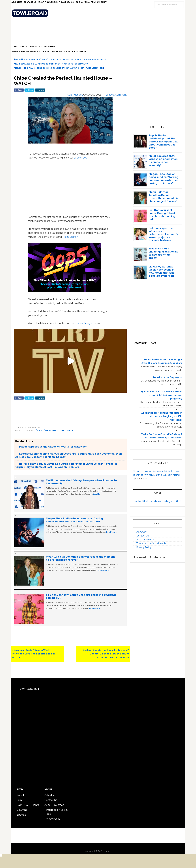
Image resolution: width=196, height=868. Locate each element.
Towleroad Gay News (99, 13)
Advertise (141, 532)
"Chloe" (40, 430)
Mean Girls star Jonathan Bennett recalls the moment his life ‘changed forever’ (163, 197)
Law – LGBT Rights (28, 805)
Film (19, 800)
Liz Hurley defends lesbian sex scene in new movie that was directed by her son (161, 271)
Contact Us (143, 536)
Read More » (98, 494)
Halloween (67, 430)
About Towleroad (146, 540)
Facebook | (156, 501)
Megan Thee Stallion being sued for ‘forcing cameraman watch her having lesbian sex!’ (59, 68)
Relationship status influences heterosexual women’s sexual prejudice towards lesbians (163, 234)
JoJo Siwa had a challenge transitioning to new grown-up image (163, 253)
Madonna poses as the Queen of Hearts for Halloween (53, 447)
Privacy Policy (144, 547)
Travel (20, 795)
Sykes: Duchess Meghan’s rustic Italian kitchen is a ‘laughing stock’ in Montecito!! (161, 416)
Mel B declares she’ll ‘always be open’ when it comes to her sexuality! (51, 64)
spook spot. (80, 158)
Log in (108, 851)
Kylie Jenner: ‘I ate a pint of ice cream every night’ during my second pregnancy (162, 395)
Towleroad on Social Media (151, 543)
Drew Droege (84, 323)
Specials (22, 815)
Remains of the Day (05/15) (167, 377)
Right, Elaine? (70, 237)
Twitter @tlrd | (142, 501)
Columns (22, 810)
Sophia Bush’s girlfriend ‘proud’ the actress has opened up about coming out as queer (60, 60)
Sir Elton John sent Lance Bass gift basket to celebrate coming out (164, 215)
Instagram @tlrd (172, 501)
